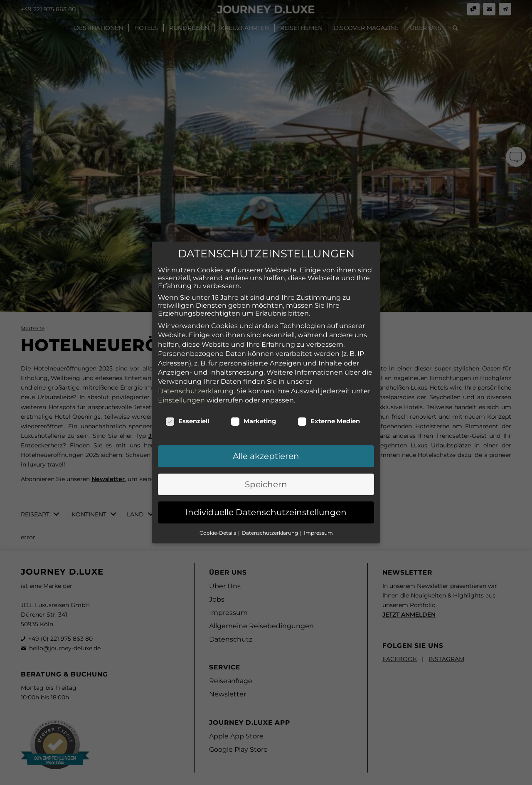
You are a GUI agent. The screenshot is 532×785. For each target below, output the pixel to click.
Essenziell (187, 383)
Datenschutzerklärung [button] (271, 495)
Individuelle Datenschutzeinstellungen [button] (266, 474)
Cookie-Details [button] (218, 495)
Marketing (253, 383)
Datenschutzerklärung (196, 353)
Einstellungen (181, 362)
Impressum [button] (318, 495)
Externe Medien (329, 383)
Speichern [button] (266, 446)
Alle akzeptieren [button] (266, 418)
